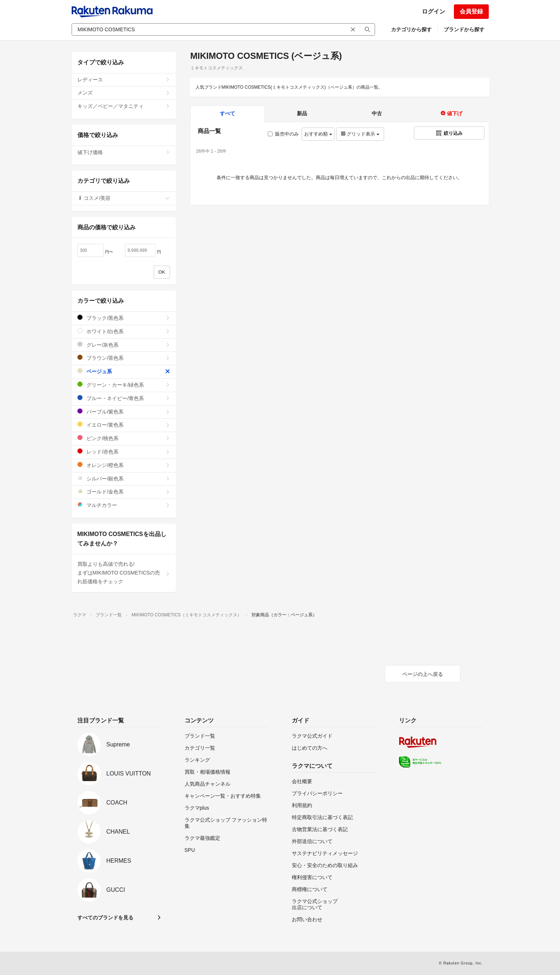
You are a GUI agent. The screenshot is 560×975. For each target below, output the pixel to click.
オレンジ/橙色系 (124, 465)
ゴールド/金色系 (124, 491)
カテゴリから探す (411, 29)
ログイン (434, 11)
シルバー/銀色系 (124, 478)
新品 (302, 113)
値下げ (451, 113)
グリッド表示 (360, 134)
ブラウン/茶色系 (124, 358)
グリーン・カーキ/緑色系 (124, 385)
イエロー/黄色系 (124, 425)
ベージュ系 (124, 371)
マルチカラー (124, 505)
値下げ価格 (124, 152)
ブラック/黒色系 (124, 318)
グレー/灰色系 (124, 345)
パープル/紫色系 (124, 412)
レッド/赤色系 (124, 452)
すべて (227, 113)
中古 (377, 113)
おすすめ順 (318, 134)
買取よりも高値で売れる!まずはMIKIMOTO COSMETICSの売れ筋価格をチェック (124, 573)
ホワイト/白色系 (124, 331)
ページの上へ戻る (423, 674)
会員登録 (471, 11)
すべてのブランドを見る (105, 918)
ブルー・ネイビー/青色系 (124, 398)
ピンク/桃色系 (124, 438)
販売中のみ (283, 134)
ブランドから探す (464, 29)
